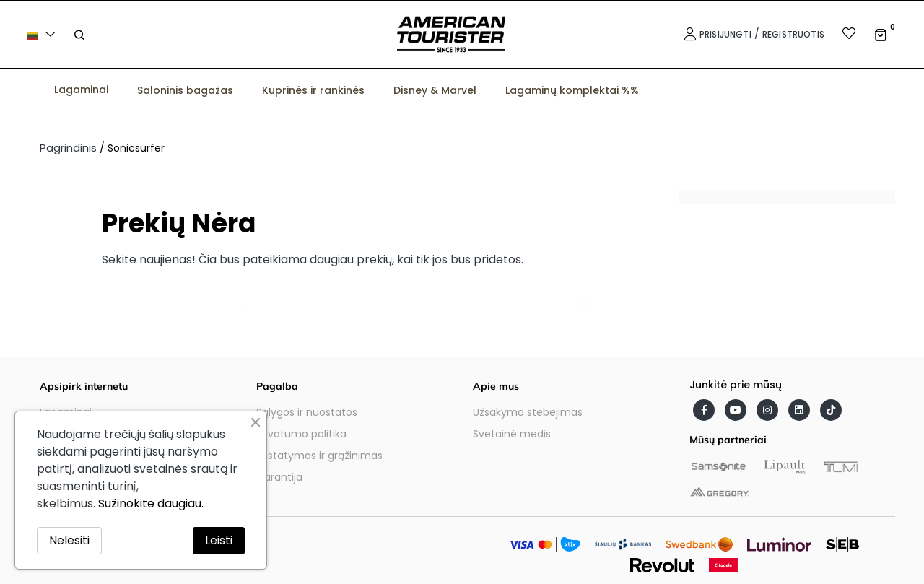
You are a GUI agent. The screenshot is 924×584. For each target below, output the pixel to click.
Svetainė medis (512, 434)
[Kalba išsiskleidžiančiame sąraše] (43, 34)
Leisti (219, 540)
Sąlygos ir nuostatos (307, 412)
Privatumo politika (301, 434)
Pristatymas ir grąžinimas (319, 456)
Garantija (279, 477)
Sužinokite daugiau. (151, 504)
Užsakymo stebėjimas (528, 412)
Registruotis (793, 34)
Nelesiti (69, 540)
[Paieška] (354, 296)
